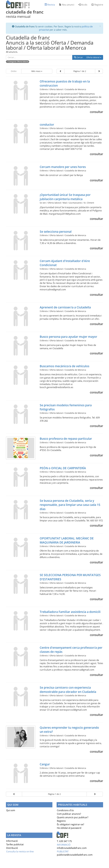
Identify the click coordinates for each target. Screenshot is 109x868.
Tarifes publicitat (15, 844)
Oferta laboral (95, 57)
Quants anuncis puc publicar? (73, 817)
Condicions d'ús (65, 810)
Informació (12, 841)
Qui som (11, 810)
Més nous (37, 71)
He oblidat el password (69, 828)
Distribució (12, 848)
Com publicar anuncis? (69, 814)
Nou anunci (67, 5)
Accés (83, 5)
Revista (50, 5)
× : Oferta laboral (18, 62)
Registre (97, 5)
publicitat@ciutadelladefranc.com (75, 855)
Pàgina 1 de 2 (80, 71)
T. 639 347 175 (64, 841)
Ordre (14, 71)
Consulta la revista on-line (20, 852)
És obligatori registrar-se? (70, 824)
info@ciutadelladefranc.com (72, 848)
